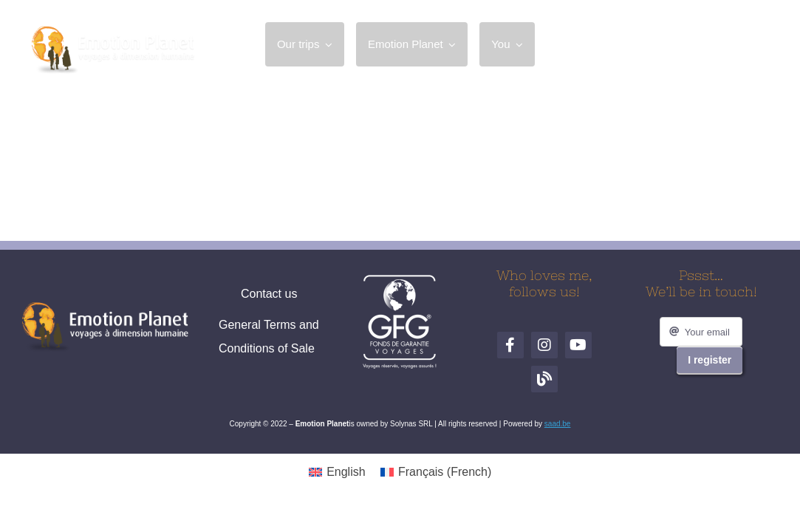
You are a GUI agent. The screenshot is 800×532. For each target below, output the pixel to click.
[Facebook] (653, 44)
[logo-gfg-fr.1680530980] (400, 280)
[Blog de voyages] (755, 44)
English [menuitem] (346, 472)
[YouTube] (721, 44)
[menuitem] (337, 472)
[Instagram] (687, 44)
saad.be (558, 424)
